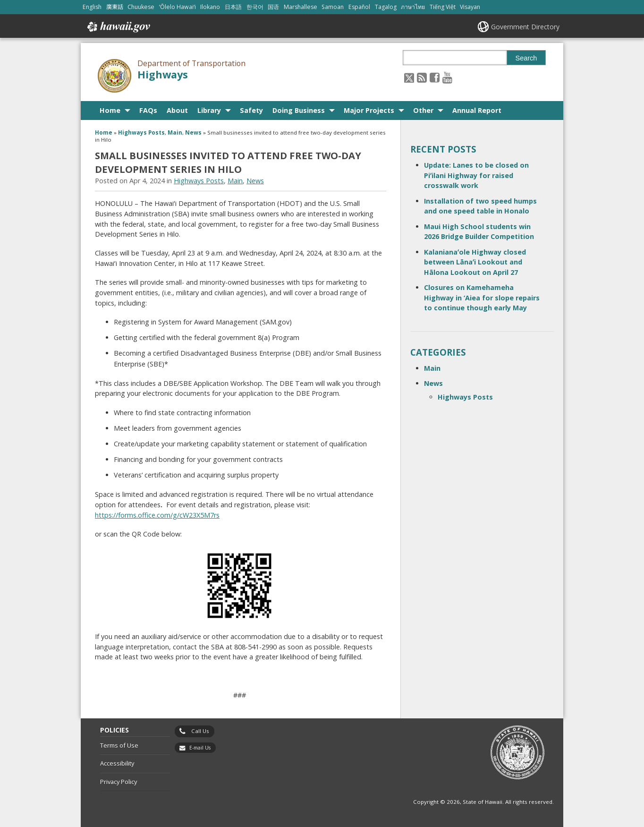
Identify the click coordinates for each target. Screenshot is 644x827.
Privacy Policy (119, 782)
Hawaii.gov (118, 27)
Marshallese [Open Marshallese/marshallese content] (301, 7)
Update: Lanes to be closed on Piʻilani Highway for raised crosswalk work (476, 175)
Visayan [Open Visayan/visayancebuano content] (470, 7)
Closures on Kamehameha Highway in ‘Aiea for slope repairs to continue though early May (482, 298)
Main (175, 132)
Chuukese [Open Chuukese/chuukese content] (141, 7)
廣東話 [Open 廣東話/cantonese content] (115, 7)
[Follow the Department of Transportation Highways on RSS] (422, 77)
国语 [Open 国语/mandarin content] (273, 7)
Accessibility (117, 763)
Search (526, 58)
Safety (251, 110)
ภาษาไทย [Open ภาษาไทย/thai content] (413, 7)
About (177, 110)
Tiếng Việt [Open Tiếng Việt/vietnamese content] (443, 7)
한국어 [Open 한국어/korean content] (255, 7)
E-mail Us (200, 748)
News (193, 132)
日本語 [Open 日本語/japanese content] (233, 7)
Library (209, 110)
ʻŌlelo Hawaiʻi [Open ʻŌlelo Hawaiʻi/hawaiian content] (178, 7)
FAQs (148, 110)
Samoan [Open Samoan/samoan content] (333, 7)
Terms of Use (119, 745)
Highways (163, 74)
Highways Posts (141, 132)
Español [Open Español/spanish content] (359, 7)
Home (110, 110)
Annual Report (477, 110)
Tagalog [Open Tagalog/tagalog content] (386, 7)
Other (423, 110)
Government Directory (525, 27)
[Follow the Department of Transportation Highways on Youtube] (447, 77)
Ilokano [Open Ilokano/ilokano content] (210, 7)
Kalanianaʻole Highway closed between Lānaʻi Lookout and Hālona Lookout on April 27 (475, 262)
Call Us (200, 731)
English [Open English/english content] (92, 7)
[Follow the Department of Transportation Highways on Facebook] (435, 77)
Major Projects (369, 110)
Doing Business (299, 110)
